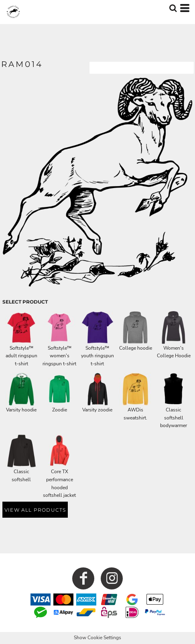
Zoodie (60, 410)
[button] (173, 8)
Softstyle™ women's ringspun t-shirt (59, 356)
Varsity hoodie (21, 410)
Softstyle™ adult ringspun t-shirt (21, 356)
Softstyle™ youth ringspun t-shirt (97, 356)
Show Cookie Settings (97, 638)
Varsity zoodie (97, 410)
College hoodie (136, 348)
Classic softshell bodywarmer (174, 418)
